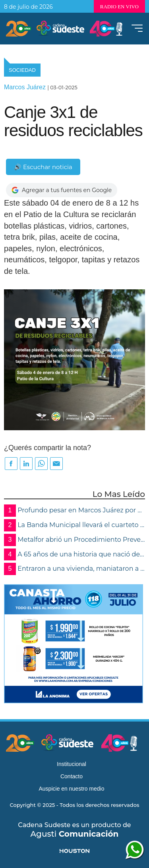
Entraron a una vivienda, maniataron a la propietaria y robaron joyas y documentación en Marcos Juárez (74, 569)
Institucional (72, 764)
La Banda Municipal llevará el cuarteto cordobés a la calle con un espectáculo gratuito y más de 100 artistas (74, 525)
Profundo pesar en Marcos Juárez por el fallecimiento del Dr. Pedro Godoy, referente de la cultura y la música (74, 511)
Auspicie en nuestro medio (72, 789)
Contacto (72, 776)
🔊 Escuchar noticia (43, 167)
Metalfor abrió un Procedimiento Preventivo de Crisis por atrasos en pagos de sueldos (74, 540)
